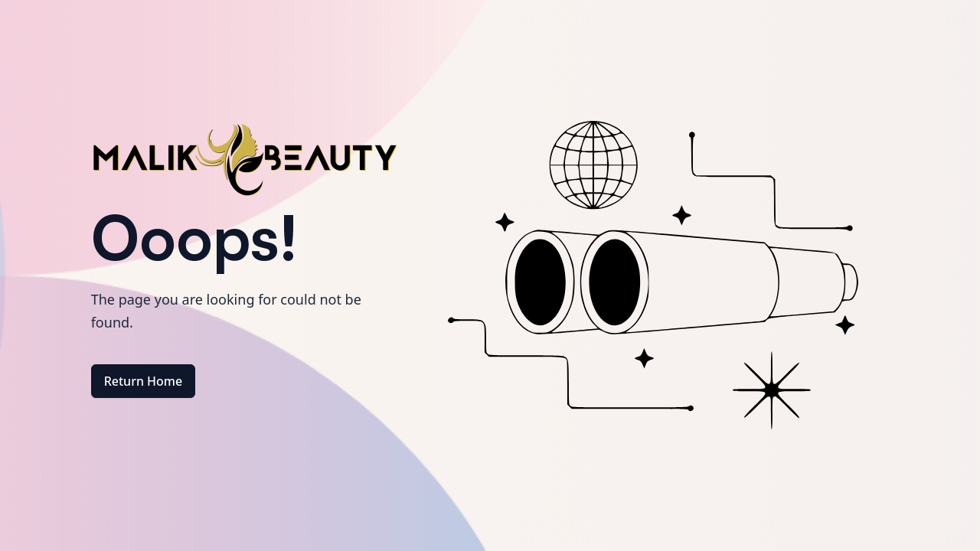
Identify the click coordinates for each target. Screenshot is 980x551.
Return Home (144, 381)
